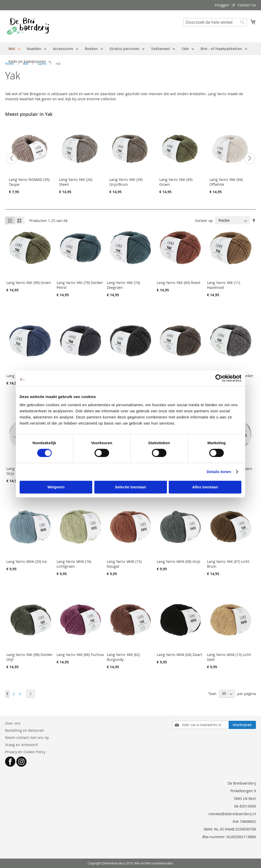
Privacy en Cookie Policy (25, 752)
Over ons (13, 723)
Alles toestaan (205, 487)
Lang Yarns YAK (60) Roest (179, 283)
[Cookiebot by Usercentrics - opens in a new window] (219, 378)
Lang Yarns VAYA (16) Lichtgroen (74, 564)
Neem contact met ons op (27, 737)
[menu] (130, 55)
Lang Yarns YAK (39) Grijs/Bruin (126, 182)
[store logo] (28, 26)
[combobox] (215, 22)
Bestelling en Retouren (25, 730)
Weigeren (56, 487)
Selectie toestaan (131, 487)
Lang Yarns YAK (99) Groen (29, 283)
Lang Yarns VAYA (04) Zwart (179, 655)
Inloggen (222, 5)
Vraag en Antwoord (21, 745)
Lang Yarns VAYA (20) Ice (27, 561)
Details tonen (219, 472)
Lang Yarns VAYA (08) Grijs (179, 561)
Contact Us (247, 5)
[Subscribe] (242, 725)
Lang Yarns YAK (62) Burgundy (123, 657)
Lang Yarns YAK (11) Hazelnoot (224, 285)
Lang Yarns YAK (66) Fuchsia (80, 655)
